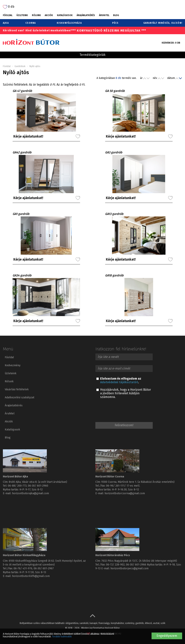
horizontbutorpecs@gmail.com (129, 568)
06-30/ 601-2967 (44, 568)
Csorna (31, 23)
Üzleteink (22, 15)
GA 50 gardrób (115, 91)
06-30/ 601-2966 (136, 565)
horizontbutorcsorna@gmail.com (125, 493)
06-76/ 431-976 (23, 568)
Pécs (115, 23)
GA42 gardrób (22, 152)
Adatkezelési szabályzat (19, 397)
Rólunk (36, 15)
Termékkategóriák (92, 55)
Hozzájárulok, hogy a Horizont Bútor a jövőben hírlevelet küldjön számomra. (124, 393)
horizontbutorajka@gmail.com (30, 493)
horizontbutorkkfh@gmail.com (31, 576)
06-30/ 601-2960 (38, 486)
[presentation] (124, 411)
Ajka (6, 23)
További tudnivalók (62, 637)
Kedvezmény (13, 365)
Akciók (49, 15)
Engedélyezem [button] (167, 636)
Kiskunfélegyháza (69, 23)
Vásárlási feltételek (17, 389)
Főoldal (8, 15)
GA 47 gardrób (22, 91)
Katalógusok (65, 15)
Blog (116, 15)
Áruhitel (104, 15)
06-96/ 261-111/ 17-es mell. (123, 486)
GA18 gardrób (114, 275)
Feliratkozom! (124, 425)
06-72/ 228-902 (115, 565)
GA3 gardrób (114, 152)
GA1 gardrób (21, 214)
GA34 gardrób (22, 275)
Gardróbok (20, 66)
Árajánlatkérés (86, 15)
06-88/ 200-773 (17, 486)
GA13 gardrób (114, 214)
